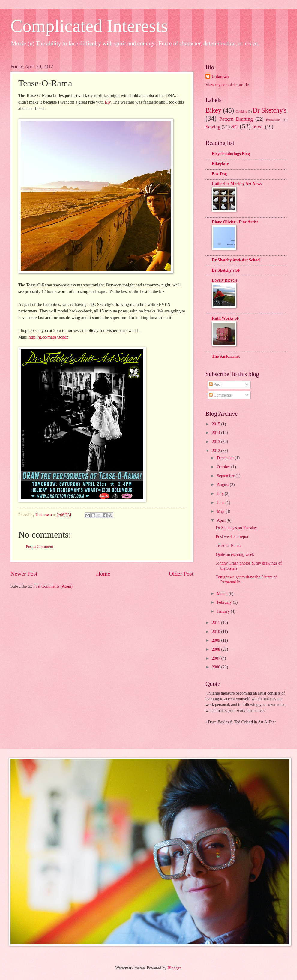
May (221, 511)
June (221, 503)
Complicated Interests (89, 26)
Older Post (181, 574)
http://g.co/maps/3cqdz (48, 337)
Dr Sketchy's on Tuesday (236, 528)
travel (258, 127)
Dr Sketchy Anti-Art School (236, 260)
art (235, 126)
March (223, 594)
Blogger (174, 968)
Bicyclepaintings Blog (231, 154)
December (226, 458)
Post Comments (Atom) (53, 586)
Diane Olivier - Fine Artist (235, 222)
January (224, 611)
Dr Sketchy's (270, 110)
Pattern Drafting (236, 119)
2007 (216, 658)
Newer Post (24, 574)
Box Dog (219, 174)
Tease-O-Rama (228, 546)
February (225, 602)
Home (103, 574)
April (222, 520)
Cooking (241, 111)
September (226, 476)
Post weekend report (233, 537)
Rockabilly (273, 119)
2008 (216, 649)
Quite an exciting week (235, 555)
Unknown (220, 77)
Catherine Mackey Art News (237, 184)
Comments (220, 395)
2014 (216, 433)
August (223, 485)
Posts (216, 385)
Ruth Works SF (226, 318)
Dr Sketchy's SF (226, 270)
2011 (216, 623)
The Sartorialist (226, 356)
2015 (216, 424)
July (221, 494)
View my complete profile (227, 85)
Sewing (213, 127)
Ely (108, 102)
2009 (216, 640)
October (224, 467)
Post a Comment (39, 547)
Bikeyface (220, 164)
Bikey (213, 110)
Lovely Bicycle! (225, 280)
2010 (216, 632)
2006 (216, 667)
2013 (216, 442)
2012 (216, 451)
